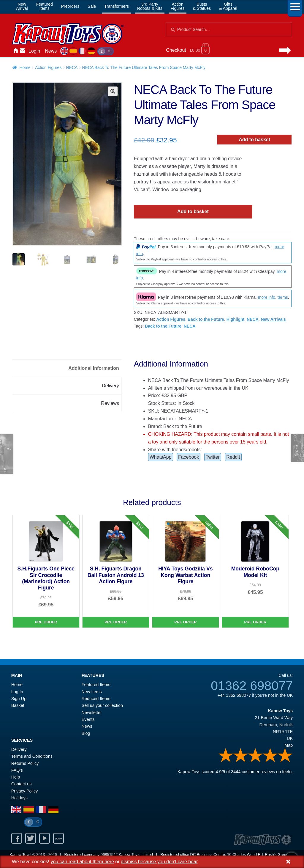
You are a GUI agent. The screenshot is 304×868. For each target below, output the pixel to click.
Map (289, 745)
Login (34, 51)
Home (15, 51)
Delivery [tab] (110, 386)
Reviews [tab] (110, 403)
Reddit (233, 457)
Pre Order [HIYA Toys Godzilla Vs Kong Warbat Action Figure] (185, 622)
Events (88, 719)
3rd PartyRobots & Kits (150, 6)
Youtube (45, 838)
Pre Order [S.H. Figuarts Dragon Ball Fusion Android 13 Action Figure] (116, 622)
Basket (18, 705)
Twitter (213, 457)
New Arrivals (273, 319)
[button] (113, 91)
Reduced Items (96, 699)
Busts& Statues (202, 6)
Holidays (19, 798)
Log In (17, 692)
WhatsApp (161, 457)
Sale (92, 6)
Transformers (117, 6)
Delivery (19, 749)
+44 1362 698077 (234, 695)
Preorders (70, 6)
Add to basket (254, 140)
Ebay (58, 838)
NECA (72, 67)
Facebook (189, 457)
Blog (86, 733)
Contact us (22, 784)
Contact (23, 51)
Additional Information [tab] (94, 368)
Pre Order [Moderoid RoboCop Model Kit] (255, 622)
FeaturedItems (45, 6)
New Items (92, 692)
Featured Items (96, 685)
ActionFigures (178, 6)
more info (267, 297)
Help (16, 777)
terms (283, 297)
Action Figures (48, 67)
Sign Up (19, 699)
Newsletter (92, 713)
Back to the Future (206, 319)
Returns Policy (25, 763)
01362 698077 (252, 685)
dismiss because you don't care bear (159, 862)
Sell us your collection (102, 705)
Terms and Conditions (32, 756)
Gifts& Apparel (228, 6)
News (51, 51)
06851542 (109, 854)
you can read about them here (82, 862)
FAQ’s (17, 770)
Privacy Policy (25, 791)
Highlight (236, 319)
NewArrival (22, 6)
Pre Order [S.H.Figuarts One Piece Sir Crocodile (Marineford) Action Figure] (46, 622)
